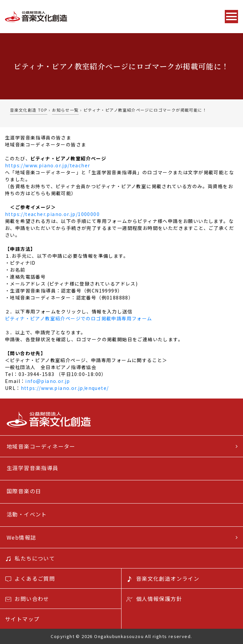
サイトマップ (22, 619)
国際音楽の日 (24, 491)
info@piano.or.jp (48, 381)
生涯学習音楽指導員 (33, 468)
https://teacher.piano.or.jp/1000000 (52, 214)
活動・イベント (27, 514)
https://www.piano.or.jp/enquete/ (65, 388)
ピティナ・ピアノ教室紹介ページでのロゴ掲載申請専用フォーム (79, 318)
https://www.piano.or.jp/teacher (48, 165)
